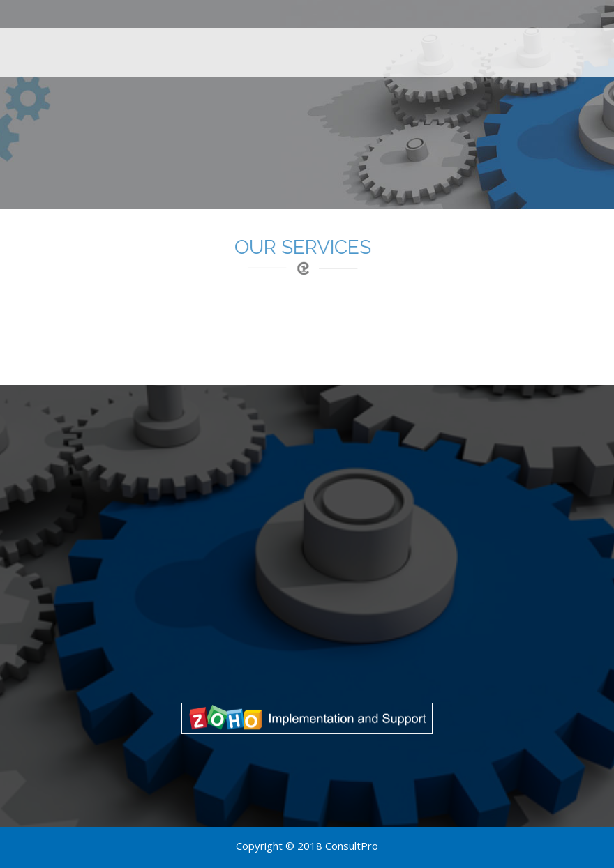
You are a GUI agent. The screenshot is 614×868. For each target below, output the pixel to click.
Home (264, 48)
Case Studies (420, 48)
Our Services (331, 48)
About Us (499, 48)
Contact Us (574, 48)
